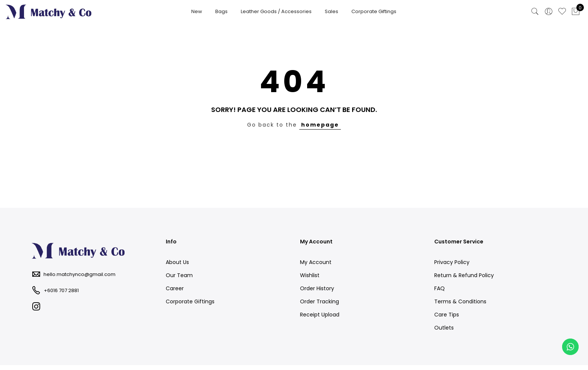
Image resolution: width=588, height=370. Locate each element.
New (197, 11)
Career (175, 288)
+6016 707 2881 (61, 290)
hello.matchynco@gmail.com (79, 274)
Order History (317, 288)
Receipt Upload (320, 315)
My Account (316, 262)
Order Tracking (319, 301)
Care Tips (447, 315)
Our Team (179, 275)
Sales (331, 11)
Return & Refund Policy (464, 275)
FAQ (439, 288)
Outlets (444, 328)
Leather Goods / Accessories (276, 11)
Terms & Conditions (460, 301)
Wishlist (310, 275)
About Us (177, 262)
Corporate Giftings (374, 11)
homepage (320, 125)
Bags (221, 11)
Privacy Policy (452, 262)
